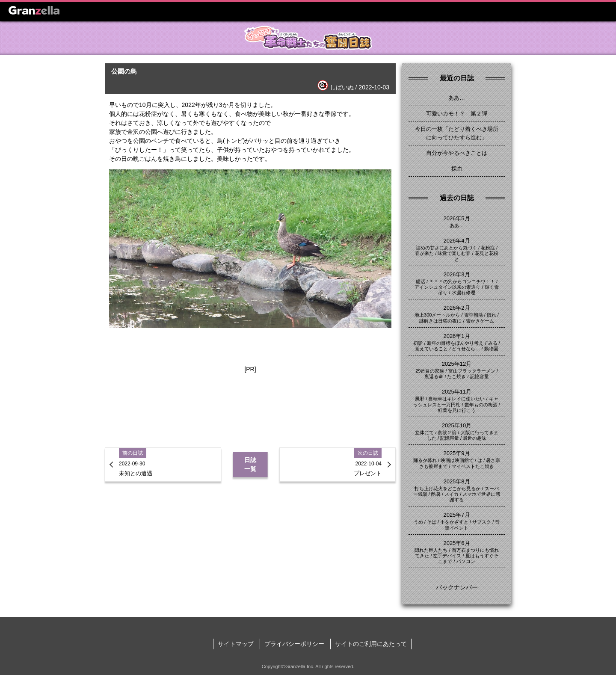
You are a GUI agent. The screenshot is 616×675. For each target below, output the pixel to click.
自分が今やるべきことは (457, 153)
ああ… (457, 98)
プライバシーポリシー (294, 644)
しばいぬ (342, 87)
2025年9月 (456, 453)
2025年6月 (456, 543)
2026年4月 (456, 241)
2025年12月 (457, 364)
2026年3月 (456, 274)
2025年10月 (457, 425)
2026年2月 (456, 308)
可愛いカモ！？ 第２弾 (457, 114)
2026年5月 (456, 218)
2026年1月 (456, 336)
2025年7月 (456, 515)
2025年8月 (456, 481)
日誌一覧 (250, 464)
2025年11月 (457, 392)
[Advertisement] (250, 401)
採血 (457, 169)
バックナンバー (457, 587)
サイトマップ (236, 644)
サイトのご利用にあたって (371, 644)
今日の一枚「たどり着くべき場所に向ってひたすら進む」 (457, 133)
